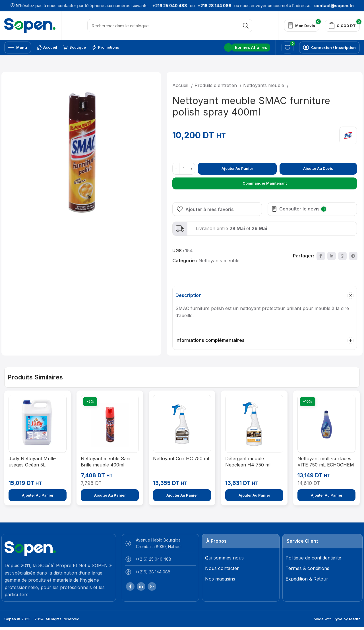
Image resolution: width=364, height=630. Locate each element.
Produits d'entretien (216, 85)
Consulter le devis (303, 209)
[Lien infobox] (247, 47)
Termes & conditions (307, 568)
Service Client (302, 541)
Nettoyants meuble (264, 85)
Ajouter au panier (237, 168)
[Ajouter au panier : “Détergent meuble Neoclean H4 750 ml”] (254, 495)
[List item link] (160, 561)
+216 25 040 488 (157, 6)
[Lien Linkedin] (332, 256)
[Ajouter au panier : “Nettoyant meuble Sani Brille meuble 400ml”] (110, 495)
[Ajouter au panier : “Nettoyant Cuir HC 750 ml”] (182, 495)
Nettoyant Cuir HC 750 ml (181, 458)
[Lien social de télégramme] (353, 256)
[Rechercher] (170, 26)
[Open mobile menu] (18, 47)
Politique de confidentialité (313, 558)
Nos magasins (220, 579)
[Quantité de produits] (184, 169)
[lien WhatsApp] (342, 256)
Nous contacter (222, 568)
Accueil (181, 85)
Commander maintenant (265, 183)
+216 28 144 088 (202, 6)
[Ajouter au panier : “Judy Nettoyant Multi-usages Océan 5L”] (38, 495)
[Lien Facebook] (321, 256)
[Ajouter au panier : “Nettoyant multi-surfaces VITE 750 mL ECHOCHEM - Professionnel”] (326, 495)
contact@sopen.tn (321, 6)
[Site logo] (30, 25)
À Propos (216, 541)
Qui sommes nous (224, 558)
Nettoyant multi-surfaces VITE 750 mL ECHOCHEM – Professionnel (326, 465)
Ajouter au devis (318, 168)
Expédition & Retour (307, 579)
